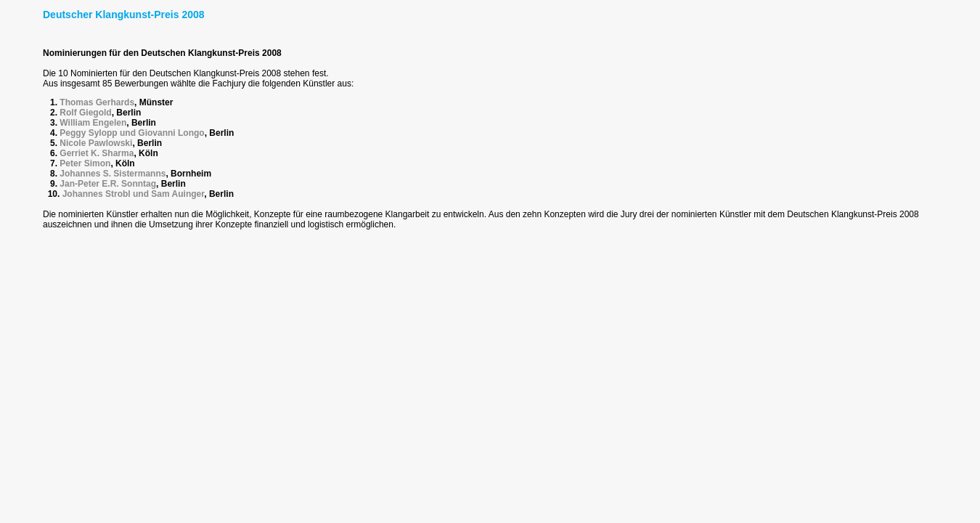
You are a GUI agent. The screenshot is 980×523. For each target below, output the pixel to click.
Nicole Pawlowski (96, 143)
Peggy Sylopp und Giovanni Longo (132, 133)
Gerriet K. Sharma (97, 153)
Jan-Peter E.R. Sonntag (108, 184)
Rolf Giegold (85, 113)
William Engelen (93, 123)
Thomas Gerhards (97, 102)
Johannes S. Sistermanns (113, 174)
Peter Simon (85, 163)
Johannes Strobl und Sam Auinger (134, 194)
